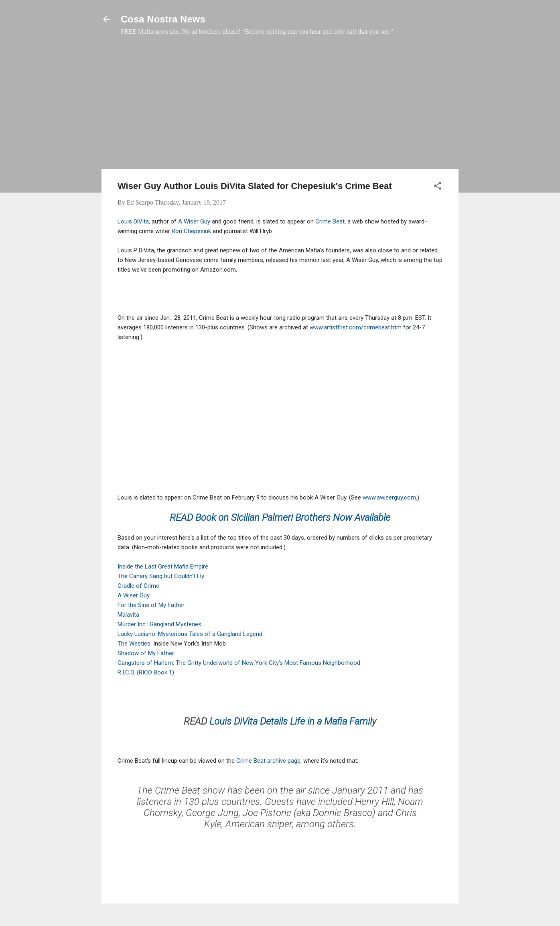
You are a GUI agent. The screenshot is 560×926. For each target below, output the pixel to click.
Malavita (128, 615)
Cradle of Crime (138, 586)
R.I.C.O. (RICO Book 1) (146, 672)
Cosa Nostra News (163, 19)
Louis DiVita (133, 221)
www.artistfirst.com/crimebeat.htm (356, 327)
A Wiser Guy (194, 221)
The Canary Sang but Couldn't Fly (161, 576)
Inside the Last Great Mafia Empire (163, 567)
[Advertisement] (280, 106)
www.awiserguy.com (389, 498)
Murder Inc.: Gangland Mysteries (159, 624)
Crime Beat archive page (268, 761)
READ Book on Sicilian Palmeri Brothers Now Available (280, 518)
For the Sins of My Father (151, 605)
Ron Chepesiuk (191, 231)
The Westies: (135, 644)
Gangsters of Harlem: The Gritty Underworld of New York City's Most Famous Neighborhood (239, 663)
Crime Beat (330, 221)
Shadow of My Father (146, 653)
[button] (438, 187)
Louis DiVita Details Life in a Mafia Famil (291, 721)
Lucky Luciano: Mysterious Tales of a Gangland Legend (190, 634)
